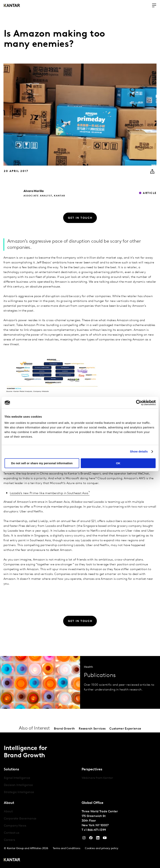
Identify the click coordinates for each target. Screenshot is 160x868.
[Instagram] (84, 839)
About (8, 812)
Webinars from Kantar (97, 778)
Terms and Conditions (67, 848)
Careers (9, 840)
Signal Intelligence (17, 778)
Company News (15, 826)
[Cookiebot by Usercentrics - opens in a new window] (139, 403)
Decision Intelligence (18, 785)
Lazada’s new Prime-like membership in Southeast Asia (49, 493)
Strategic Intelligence (19, 792)
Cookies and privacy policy (102, 848)
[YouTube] (98, 839)
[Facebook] (91, 839)
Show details (139, 451)
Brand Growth (65, 729)
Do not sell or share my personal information (42, 463)
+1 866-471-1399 (95, 830)
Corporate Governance (20, 819)
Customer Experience (125, 729)
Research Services (92, 729)
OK (118, 463)
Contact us (12, 833)
